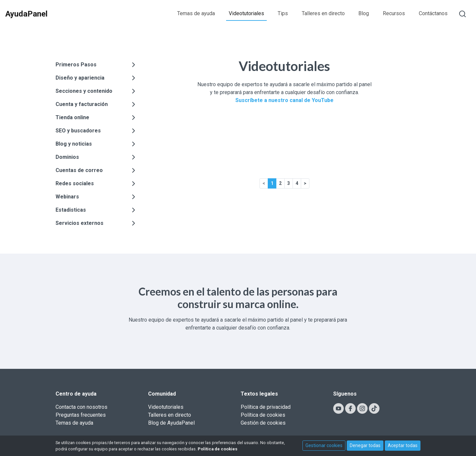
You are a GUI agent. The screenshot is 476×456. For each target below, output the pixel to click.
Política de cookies (263, 415)
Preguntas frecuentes (81, 415)
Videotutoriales (246, 13)
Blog (364, 13)
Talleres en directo (323, 13)
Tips (283, 13)
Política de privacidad (266, 407)
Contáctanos (433, 13)
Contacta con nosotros (81, 407)
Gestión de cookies (263, 423)
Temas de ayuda (196, 13)
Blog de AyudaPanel (171, 423)
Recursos (394, 13)
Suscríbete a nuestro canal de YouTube (284, 100)
